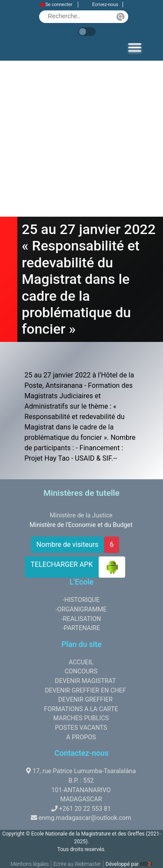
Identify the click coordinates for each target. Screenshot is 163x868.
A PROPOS (81, 737)
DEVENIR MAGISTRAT (85, 681)
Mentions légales (30, 864)
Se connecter (57, 5)
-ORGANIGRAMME (81, 610)
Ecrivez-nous (105, 5)
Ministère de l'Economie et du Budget (81, 525)
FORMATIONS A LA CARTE (81, 709)
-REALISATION (81, 619)
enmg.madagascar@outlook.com (85, 818)
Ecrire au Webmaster (77, 864)
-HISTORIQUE (81, 600)
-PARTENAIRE (81, 628)
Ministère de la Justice (81, 515)
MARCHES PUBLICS (81, 718)
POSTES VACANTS (81, 728)
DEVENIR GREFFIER (85, 700)
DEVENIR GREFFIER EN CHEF (85, 691)
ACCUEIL (81, 662)
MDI (146, 864)
